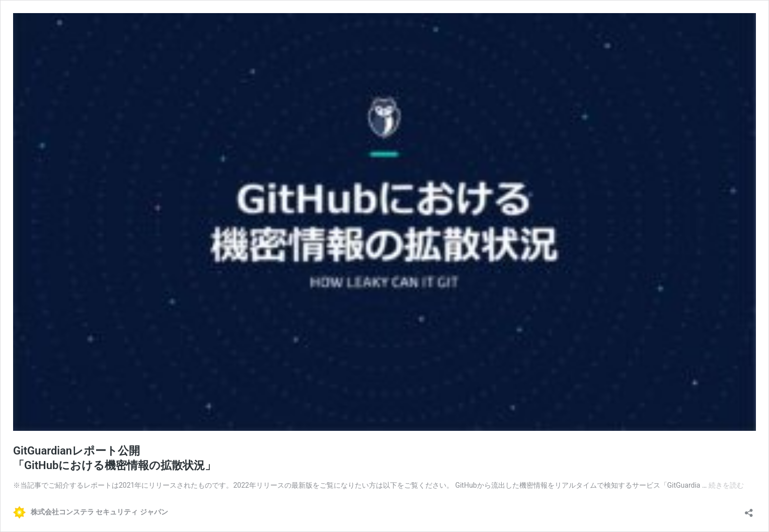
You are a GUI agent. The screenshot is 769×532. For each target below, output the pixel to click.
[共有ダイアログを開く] (749, 510)
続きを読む (726, 485)
